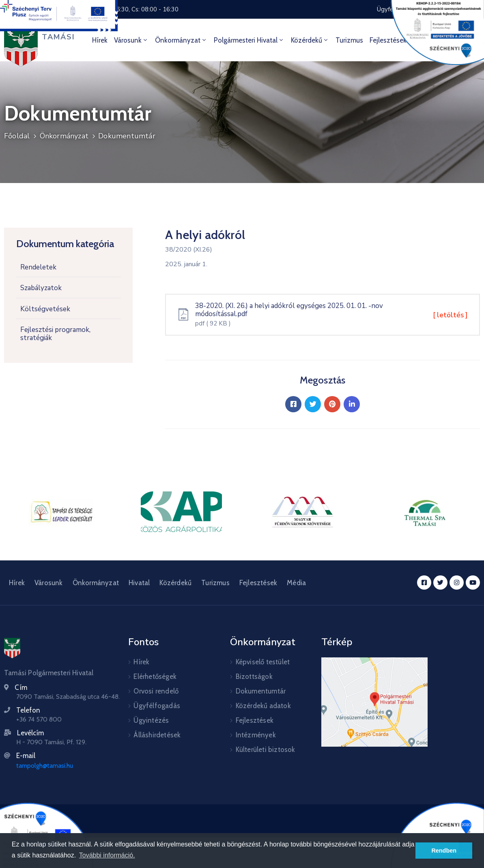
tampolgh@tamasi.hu (45, 766)
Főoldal (17, 136)
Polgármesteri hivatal (249, 40)
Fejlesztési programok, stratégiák (55, 334)
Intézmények (256, 735)
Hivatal (139, 583)
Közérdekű (310, 40)
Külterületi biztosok (266, 750)
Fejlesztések (258, 583)
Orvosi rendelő (156, 691)
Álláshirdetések (157, 735)
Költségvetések (45, 309)
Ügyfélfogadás (157, 706)
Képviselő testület (263, 662)
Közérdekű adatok (263, 706)
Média (296, 583)
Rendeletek (38, 267)
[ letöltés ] (450, 315)
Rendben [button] (444, 851)
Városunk (131, 40)
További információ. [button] (107, 855)
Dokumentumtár (127, 136)
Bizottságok (254, 676)
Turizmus (349, 40)
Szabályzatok (41, 288)
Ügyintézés (151, 720)
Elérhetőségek (155, 676)
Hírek (100, 40)
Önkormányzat (181, 40)
